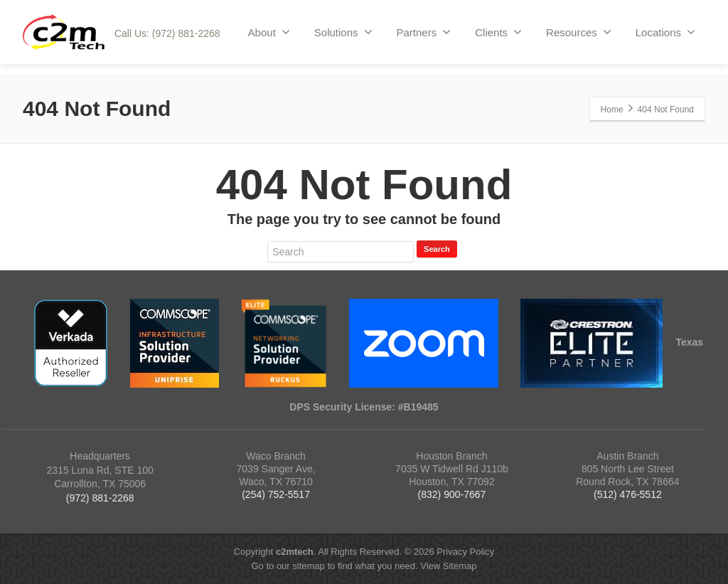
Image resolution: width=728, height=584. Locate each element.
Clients (498, 32)
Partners (424, 32)
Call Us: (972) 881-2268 (167, 33)
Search (437, 249)
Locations (665, 32)
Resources (579, 32)
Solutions (343, 32)
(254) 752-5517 (276, 494)
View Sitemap (448, 566)
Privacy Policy (465, 552)
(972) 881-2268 (100, 498)
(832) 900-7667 (452, 494)
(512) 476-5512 (628, 494)
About (269, 32)
